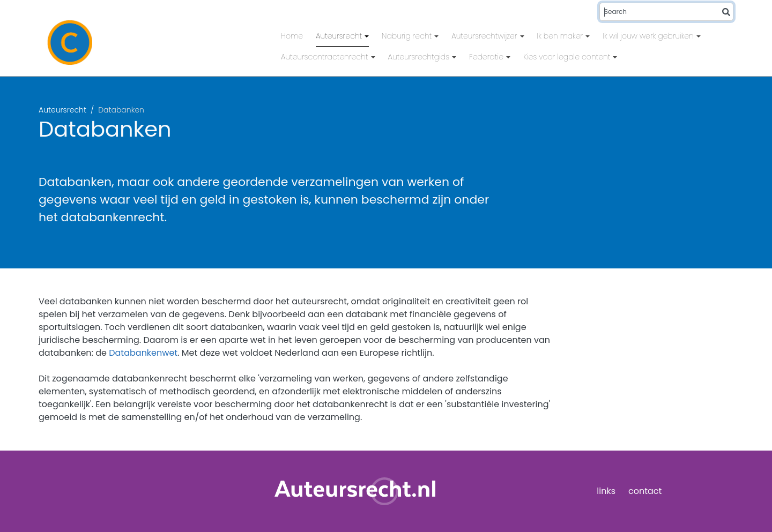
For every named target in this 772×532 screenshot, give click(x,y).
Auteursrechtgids (420, 57)
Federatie (487, 57)
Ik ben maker (561, 36)
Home (292, 36)
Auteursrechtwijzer (485, 36)
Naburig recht (408, 36)
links (606, 491)
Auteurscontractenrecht (326, 57)
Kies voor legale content (568, 57)
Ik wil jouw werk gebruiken (649, 36)
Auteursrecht (340, 36)
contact (645, 491)
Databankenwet (143, 353)
